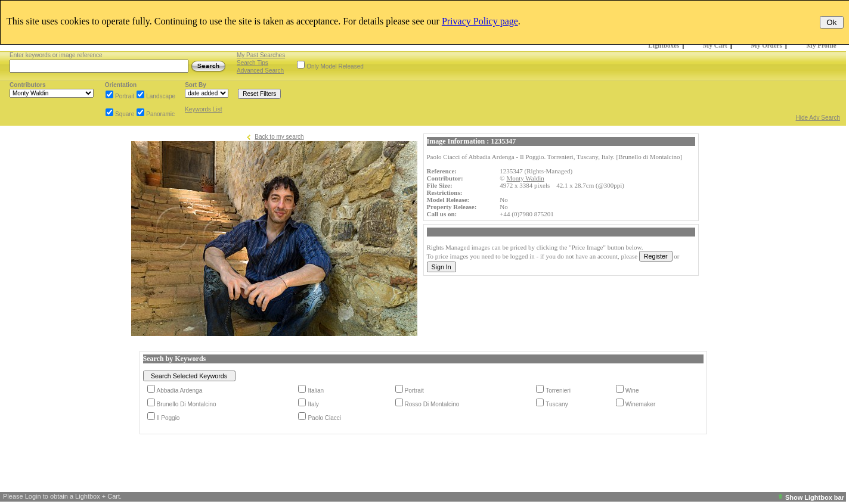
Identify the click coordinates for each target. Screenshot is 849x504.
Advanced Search (260, 71)
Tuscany (557, 404)
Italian (316, 391)
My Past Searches (261, 55)
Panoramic (160, 114)
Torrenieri (558, 391)
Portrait (125, 96)
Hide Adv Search (818, 118)
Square (125, 114)
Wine (632, 391)
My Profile (822, 45)
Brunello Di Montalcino (187, 404)
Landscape (161, 96)
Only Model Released (335, 66)
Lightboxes (664, 45)
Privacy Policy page (480, 21)
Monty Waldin (525, 178)
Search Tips (252, 63)
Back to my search (279, 137)
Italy (313, 404)
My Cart (715, 45)
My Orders (767, 45)
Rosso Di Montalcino (432, 404)
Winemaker (641, 404)
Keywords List (203, 109)
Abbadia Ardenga (180, 391)
